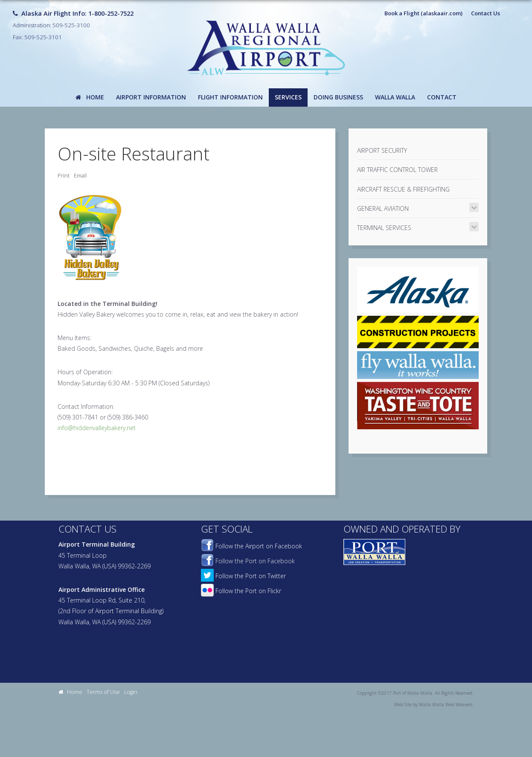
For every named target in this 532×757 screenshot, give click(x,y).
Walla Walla (395, 97)
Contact (442, 97)
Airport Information (151, 97)
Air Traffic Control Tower (397, 170)
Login (131, 692)
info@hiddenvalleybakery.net (97, 428)
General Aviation (383, 208)
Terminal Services (384, 228)
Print (64, 176)
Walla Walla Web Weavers (446, 705)
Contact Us (485, 9)
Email (80, 176)
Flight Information (230, 97)
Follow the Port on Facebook (248, 561)
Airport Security (382, 150)
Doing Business (338, 97)
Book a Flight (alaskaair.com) (423, 9)
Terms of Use (103, 692)
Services (288, 97)
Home (90, 97)
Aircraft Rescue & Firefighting (403, 189)
